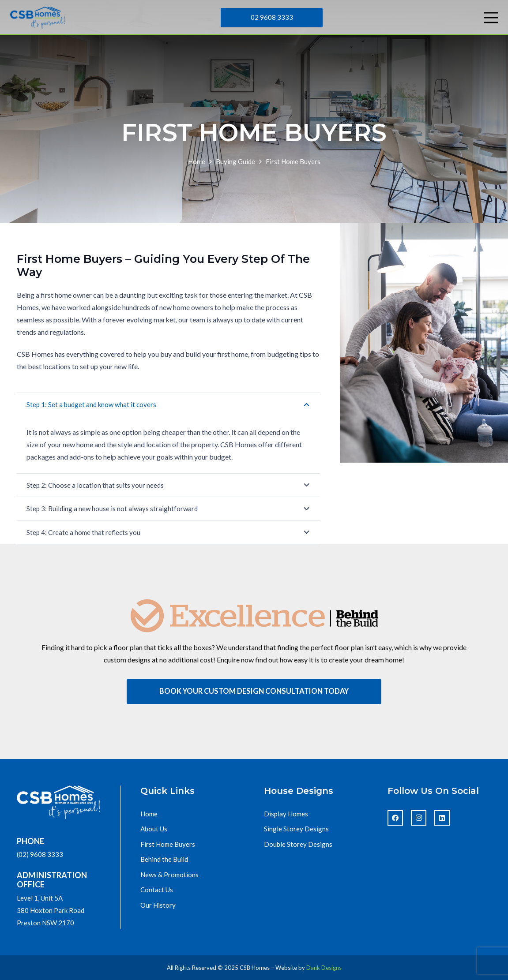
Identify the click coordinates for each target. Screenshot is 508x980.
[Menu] (491, 18)
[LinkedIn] (442, 818)
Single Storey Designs (296, 829)
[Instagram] (419, 818)
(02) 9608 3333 (40, 854)
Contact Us (157, 890)
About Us (154, 829)
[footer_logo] (58, 802)
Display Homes (286, 814)
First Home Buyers (168, 844)
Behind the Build (164, 859)
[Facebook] (395, 818)
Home (149, 814)
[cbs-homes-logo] (38, 18)
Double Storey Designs (298, 844)
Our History (158, 905)
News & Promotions (169, 875)
